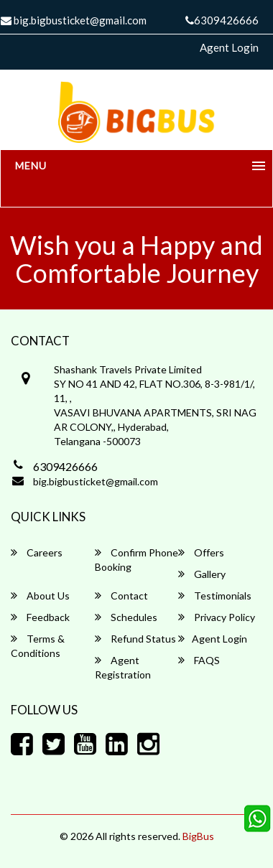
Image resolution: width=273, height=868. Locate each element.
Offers (201, 552)
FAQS (199, 660)
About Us (40, 596)
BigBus (198, 836)
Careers (37, 552)
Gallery (202, 574)
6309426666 (222, 20)
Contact (121, 596)
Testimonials (215, 596)
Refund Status (135, 639)
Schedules (126, 617)
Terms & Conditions (38, 646)
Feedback (40, 617)
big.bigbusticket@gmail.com (96, 481)
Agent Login (229, 47)
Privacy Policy (217, 617)
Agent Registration (123, 667)
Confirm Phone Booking (136, 560)
